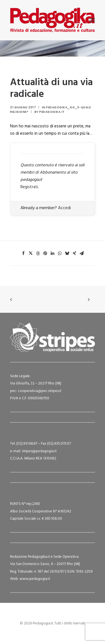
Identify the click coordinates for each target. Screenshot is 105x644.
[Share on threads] (38, 253)
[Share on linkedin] (53, 253)
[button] (92, 20)
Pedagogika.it (52, 112)
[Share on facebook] (24, 253)
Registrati (29, 187)
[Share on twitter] (31, 253)
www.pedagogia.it (35, 579)
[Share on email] (82, 253)
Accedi (64, 208)
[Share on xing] (74, 253)
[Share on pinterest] (45, 253)
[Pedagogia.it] (53, 20)
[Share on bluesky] (67, 253)
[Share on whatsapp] (60, 253)
